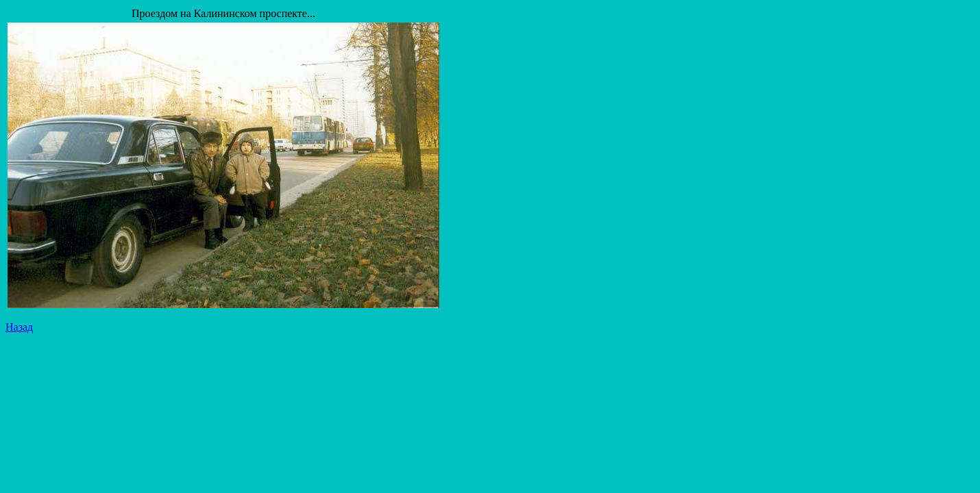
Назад (19, 327)
